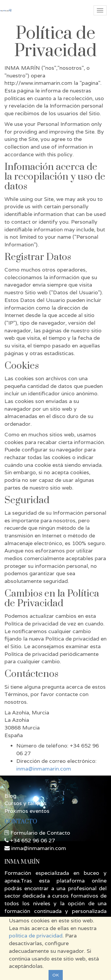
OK (56, 975)
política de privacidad (36, 936)
